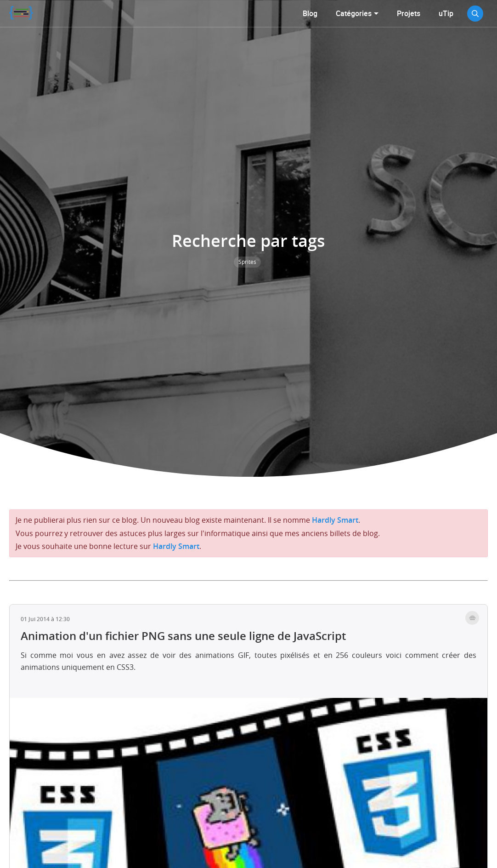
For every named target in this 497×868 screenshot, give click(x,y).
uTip (446, 13)
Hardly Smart (335, 520)
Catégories (354, 13)
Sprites (247, 262)
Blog (310, 13)
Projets (409, 13)
